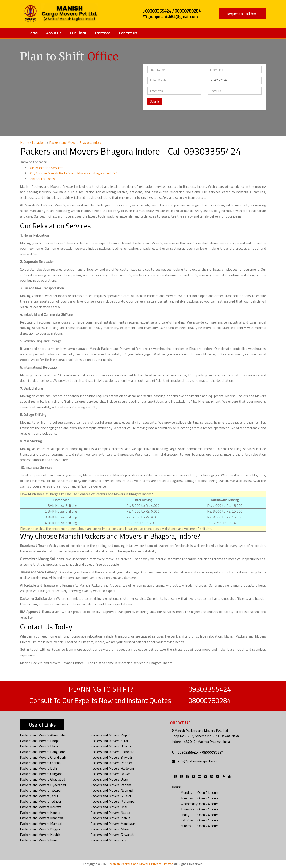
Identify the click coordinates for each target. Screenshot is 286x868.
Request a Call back (243, 14)
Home (33, 33)
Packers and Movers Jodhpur (41, 801)
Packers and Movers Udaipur (111, 746)
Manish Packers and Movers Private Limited (141, 864)
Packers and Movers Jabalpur (41, 790)
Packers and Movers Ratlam (111, 785)
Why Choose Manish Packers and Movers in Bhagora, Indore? (73, 173)
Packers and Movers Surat (109, 741)
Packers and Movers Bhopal (40, 741)
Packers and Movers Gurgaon (41, 774)
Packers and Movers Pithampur (113, 801)
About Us (54, 33)
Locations (103, 33)
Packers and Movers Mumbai (41, 824)
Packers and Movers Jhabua (110, 818)
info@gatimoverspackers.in (198, 761)
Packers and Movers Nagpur (40, 829)
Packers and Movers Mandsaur (113, 824)
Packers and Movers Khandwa (42, 818)
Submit (155, 101)
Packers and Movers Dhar (109, 807)
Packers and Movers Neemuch (112, 790)
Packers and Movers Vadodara (112, 752)
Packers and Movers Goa (108, 840)
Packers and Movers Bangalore (42, 752)
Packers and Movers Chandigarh (43, 757)
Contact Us (128, 33)
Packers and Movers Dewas (111, 774)
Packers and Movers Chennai (41, 763)
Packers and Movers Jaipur (39, 796)
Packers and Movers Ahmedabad (44, 735)
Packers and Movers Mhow (110, 829)
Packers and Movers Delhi (39, 768)
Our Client (78, 33)
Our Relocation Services (46, 168)
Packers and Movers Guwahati (112, 835)
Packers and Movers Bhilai (39, 746)
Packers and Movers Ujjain (109, 779)
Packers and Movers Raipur (110, 735)
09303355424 (210, 689)
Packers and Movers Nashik (40, 835)
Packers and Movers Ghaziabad (43, 779)
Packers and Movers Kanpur (40, 813)
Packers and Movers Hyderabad (43, 785)
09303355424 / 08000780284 (200, 752)
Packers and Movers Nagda (110, 813)
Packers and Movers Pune (39, 840)
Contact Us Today (42, 179)
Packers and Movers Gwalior (111, 796)
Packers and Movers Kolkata (41, 807)
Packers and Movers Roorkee (112, 763)
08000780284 (210, 701)
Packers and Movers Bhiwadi (111, 757)
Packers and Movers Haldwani (112, 768)
